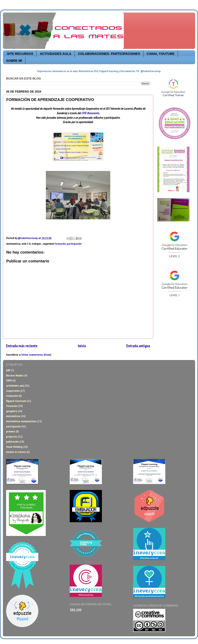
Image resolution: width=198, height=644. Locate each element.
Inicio (82, 346)
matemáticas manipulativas (21, 421)
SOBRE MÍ (14, 61)
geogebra (12, 411)
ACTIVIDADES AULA (56, 54)
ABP (8, 370)
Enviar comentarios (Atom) (36, 355)
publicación (12, 442)
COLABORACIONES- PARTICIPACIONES (109, 54)
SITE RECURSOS (20, 54)
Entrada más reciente (22, 346)
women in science (16, 452)
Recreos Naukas (15, 375)
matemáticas (13, 416)
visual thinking (14, 447)
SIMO (9, 380)
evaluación (12, 396)
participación (74, 244)
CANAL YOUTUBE (161, 54)
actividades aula (15, 386)
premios (11, 431)
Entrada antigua (138, 346)
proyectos (12, 437)
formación (60, 244)
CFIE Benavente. (91, 113)
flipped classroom (16, 401)
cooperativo (13, 391)
